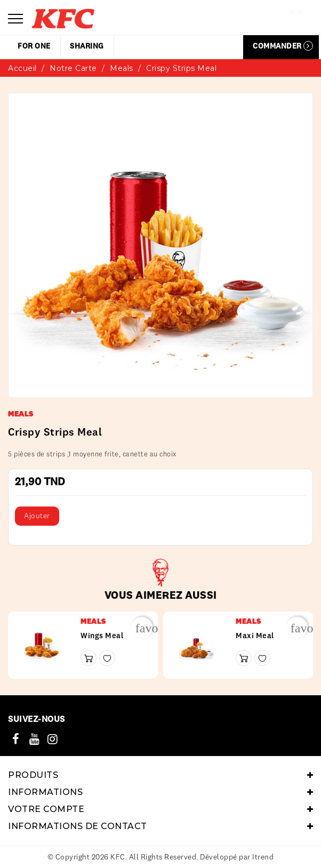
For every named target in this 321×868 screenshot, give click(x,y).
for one (34, 46)
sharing (87, 46)
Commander (283, 46)
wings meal (102, 636)
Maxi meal (255, 636)
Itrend (263, 857)
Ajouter (37, 516)
